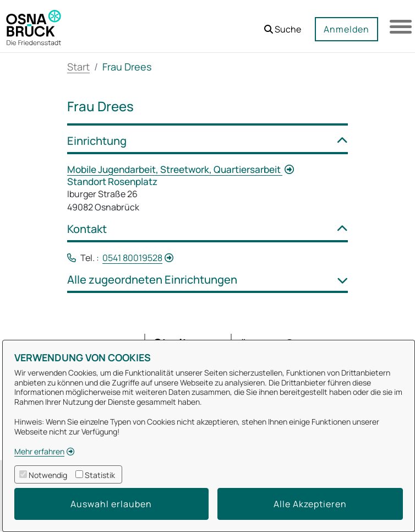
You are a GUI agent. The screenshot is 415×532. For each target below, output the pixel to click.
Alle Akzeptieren (310, 504)
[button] (283, 25)
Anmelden (346, 29)
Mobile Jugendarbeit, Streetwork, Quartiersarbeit (175, 169)
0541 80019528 (132, 258)
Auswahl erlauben (111, 504)
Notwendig (48, 475)
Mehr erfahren (39, 451)
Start (78, 67)
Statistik (100, 475)
